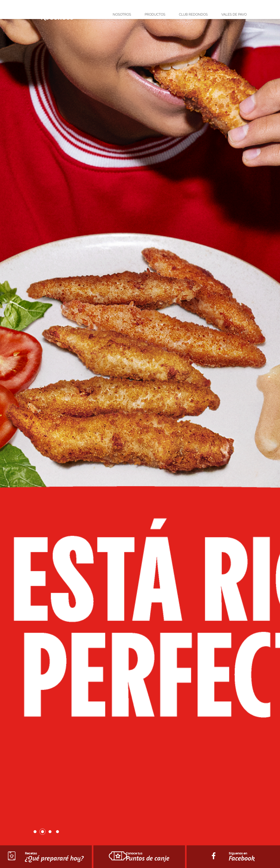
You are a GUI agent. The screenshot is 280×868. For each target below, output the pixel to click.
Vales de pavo (234, 14)
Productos (155, 14)
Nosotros (122, 14)
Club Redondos (193, 14)
